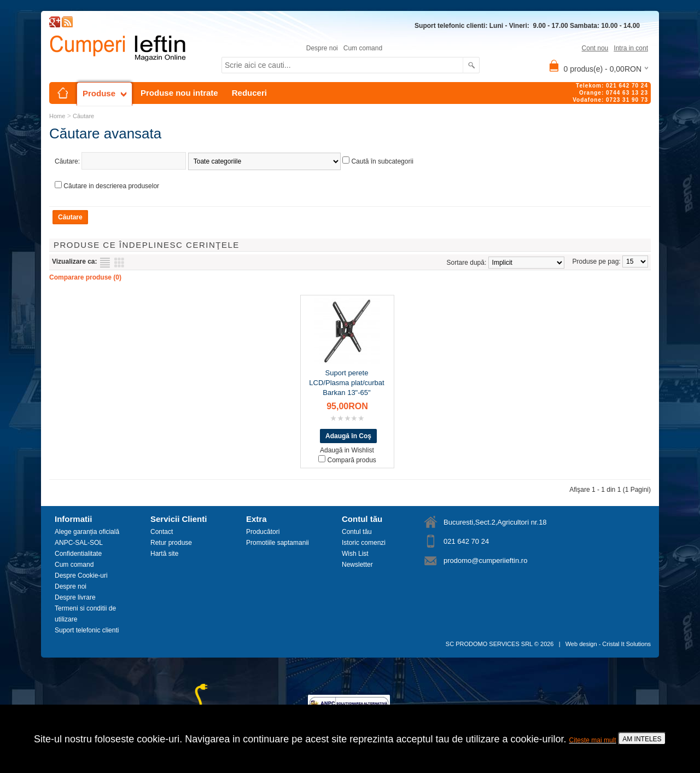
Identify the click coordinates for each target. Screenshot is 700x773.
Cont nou (595, 48)
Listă (105, 263)
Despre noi (322, 48)
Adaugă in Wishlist (347, 450)
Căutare (83, 116)
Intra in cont (631, 48)
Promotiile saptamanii (278, 543)
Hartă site (164, 554)
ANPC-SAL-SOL (79, 543)
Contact (162, 532)
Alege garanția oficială (87, 532)
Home (57, 116)
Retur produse (171, 543)
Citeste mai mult (593, 740)
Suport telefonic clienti (87, 630)
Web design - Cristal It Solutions (608, 644)
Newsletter (357, 565)
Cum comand (363, 48)
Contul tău (357, 532)
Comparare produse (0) (85, 277)
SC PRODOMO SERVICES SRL (489, 644)
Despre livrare (75, 597)
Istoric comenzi (364, 543)
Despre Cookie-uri (81, 576)
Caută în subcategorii (382, 161)
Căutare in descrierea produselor (111, 186)
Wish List (355, 554)
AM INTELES (642, 739)
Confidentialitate (78, 554)
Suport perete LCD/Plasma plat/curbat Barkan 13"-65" (346, 383)
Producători (263, 532)
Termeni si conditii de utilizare (85, 614)
